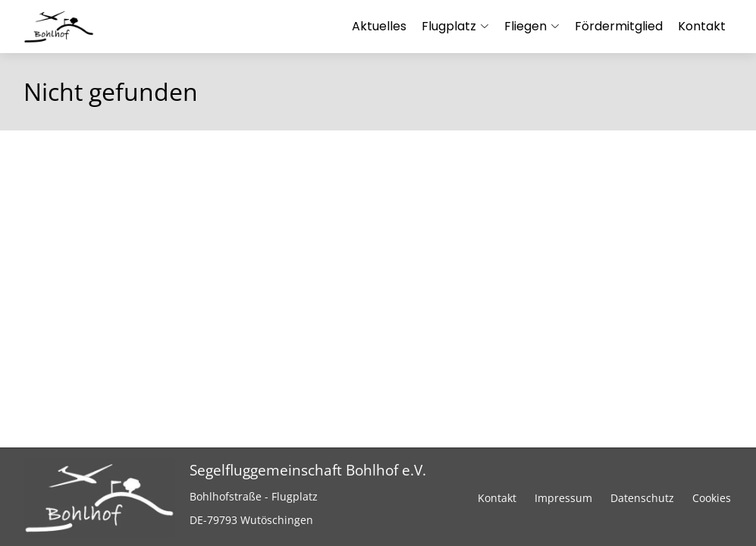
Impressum (563, 498)
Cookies (712, 498)
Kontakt (497, 498)
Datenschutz (642, 498)
